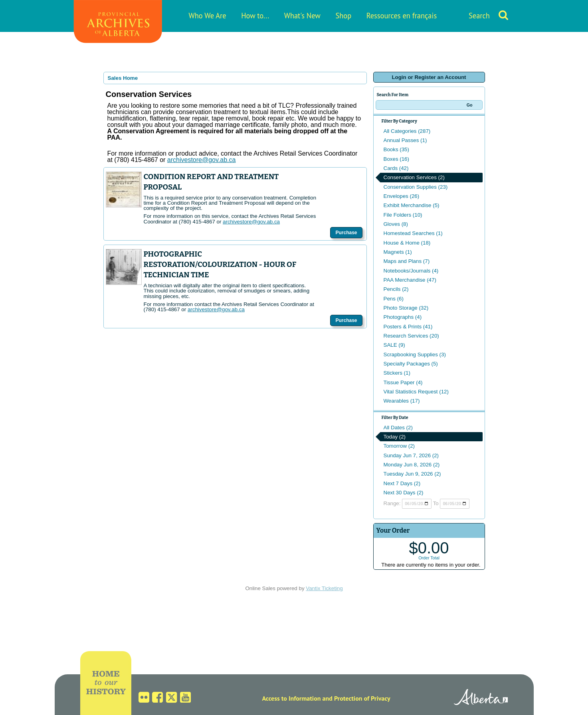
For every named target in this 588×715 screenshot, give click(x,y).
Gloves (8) (396, 224)
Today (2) (395, 437)
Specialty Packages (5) (411, 364)
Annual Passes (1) (405, 140)
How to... (255, 16)
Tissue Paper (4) (403, 382)
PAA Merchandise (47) (410, 280)
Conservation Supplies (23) (416, 187)
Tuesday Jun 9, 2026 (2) (412, 474)
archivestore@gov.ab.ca (251, 222)
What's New (302, 16)
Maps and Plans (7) (407, 261)
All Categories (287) (407, 131)
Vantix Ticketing (324, 588)
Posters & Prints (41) (408, 327)
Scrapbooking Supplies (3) (415, 355)
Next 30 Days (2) (404, 493)
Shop (343, 16)
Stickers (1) (397, 373)
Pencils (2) (396, 289)
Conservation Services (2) (414, 177)
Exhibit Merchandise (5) (412, 205)
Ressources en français (402, 16)
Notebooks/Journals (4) (411, 271)
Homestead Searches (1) (413, 233)
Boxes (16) (396, 159)
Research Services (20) (411, 336)
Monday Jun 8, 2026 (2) (412, 465)
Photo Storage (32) (406, 308)
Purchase (346, 233)
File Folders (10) (403, 215)
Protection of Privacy (362, 698)
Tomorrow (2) (399, 446)
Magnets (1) (398, 252)
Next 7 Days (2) (402, 483)
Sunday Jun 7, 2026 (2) (411, 455)
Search (479, 16)
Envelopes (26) (402, 196)
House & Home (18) (407, 243)
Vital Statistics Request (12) (416, 392)
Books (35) (396, 149)
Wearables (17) (402, 401)
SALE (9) (394, 345)
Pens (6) (394, 299)
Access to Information (291, 698)
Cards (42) (396, 168)
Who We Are (208, 16)
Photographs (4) (403, 317)
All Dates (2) (398, 428)
